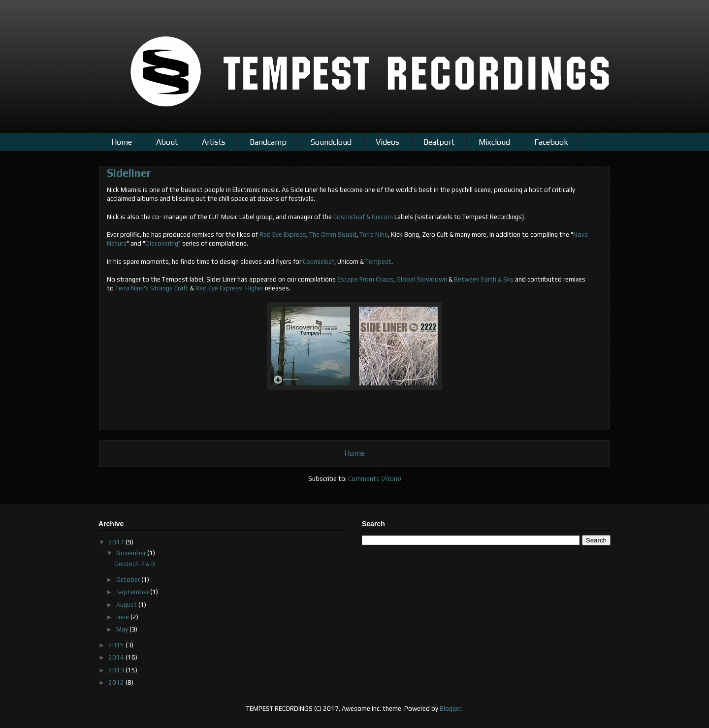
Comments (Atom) (375, 479)
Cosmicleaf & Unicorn (363, 217)
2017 (117, 542)
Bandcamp (268, 142)
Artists (214, 142)
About (167, 142)
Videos (387, 142)
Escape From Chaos (365, 279)
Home (122, 142)
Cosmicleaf (319, 262)
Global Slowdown (422, 279)
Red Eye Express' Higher (229, 288)
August (127, 605)
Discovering (162, 243)
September (133, 592)
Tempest (378, 262)
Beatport (439, 142)
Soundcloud (331, 142)
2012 (117, 682)
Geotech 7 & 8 (135, 564)
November (132, 553)
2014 (117, 657)
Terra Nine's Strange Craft (152, 288)
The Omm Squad (333, 235)
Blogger (451, 709)
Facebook (551, 142)
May (123, 629)
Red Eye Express (283, 235)
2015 (117, 645)
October (129, 580)
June (123, 617)
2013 (117, 670)
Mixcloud (494, 142)
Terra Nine (374, 235)
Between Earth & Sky (484, 279)
